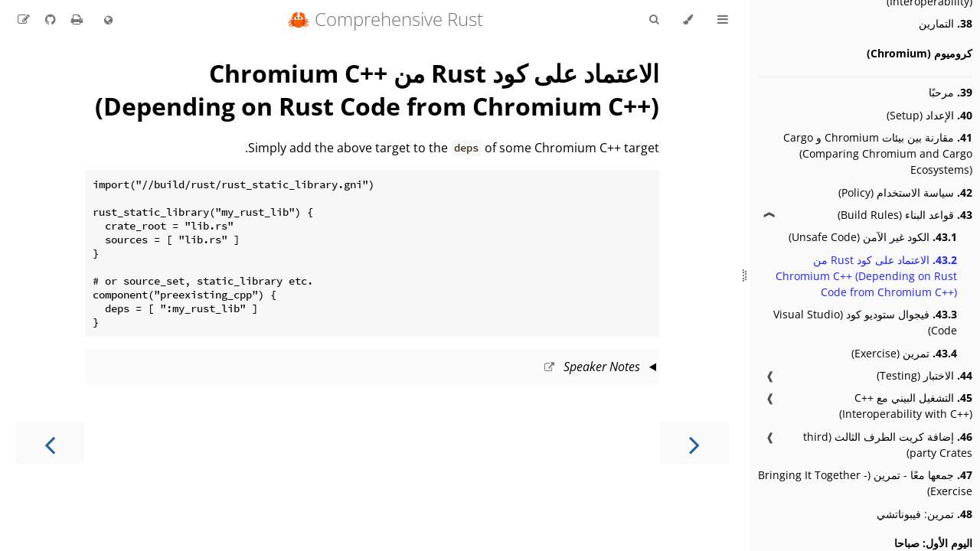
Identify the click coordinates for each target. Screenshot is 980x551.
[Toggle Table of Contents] (723, 20)
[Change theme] (688, 20)
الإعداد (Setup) (929, 115)
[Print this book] (75, 19)
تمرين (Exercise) (904, 353)
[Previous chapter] (694, 443)
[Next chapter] (50, 443)
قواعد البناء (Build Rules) (905, 215)
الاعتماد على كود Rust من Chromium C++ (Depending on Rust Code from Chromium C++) (866, 276)
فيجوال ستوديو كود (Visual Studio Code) (865, 322)
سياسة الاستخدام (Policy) (905, 192)
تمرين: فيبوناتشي (924, 514)
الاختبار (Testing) (924, 375)
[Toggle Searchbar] (654, 20)
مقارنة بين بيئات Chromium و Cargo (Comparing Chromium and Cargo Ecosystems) (878, 153)
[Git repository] (49, 19)
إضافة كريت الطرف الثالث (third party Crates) (888, 445)
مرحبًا (951, 92)
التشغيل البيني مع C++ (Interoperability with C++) (906, 406)
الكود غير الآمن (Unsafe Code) (873, 237)
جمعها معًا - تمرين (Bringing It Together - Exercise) (865, 483)
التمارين (946, 23)
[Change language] (108, 21)
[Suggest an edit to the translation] (24, 19)
